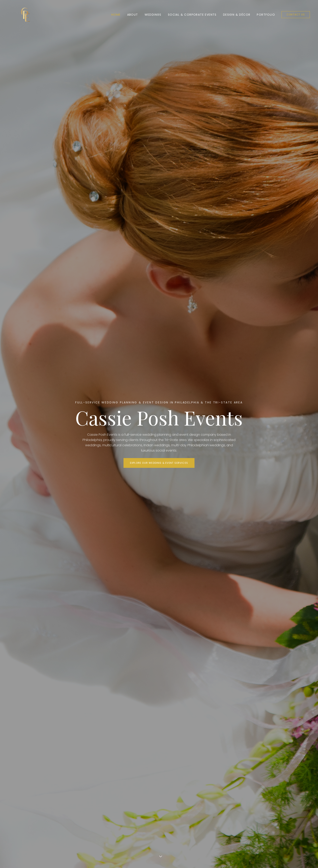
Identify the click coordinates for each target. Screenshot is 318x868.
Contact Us (296, 15)
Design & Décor (237, 15)
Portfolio (266, 15)
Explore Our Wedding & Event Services (159, 463)
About (133, 15)
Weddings (153, 15)
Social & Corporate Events (192, 15)
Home (116, 15)
